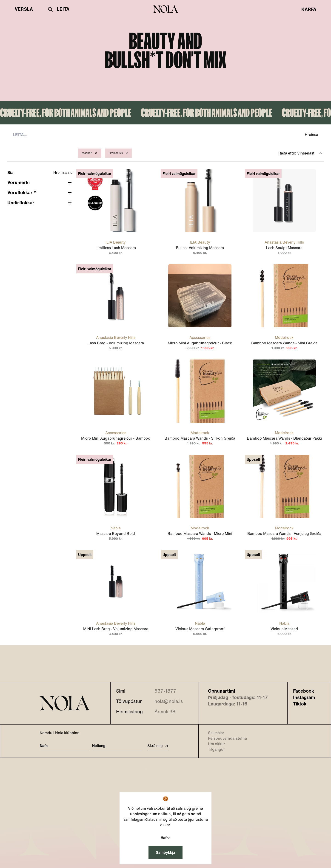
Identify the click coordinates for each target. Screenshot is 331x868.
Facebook (304, 691)
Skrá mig (158, 746)
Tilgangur (214, 749)
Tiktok (300, 704)
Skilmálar (213, 733)
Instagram (304, 697)
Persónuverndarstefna (225, 738)
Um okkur (214, 744)
